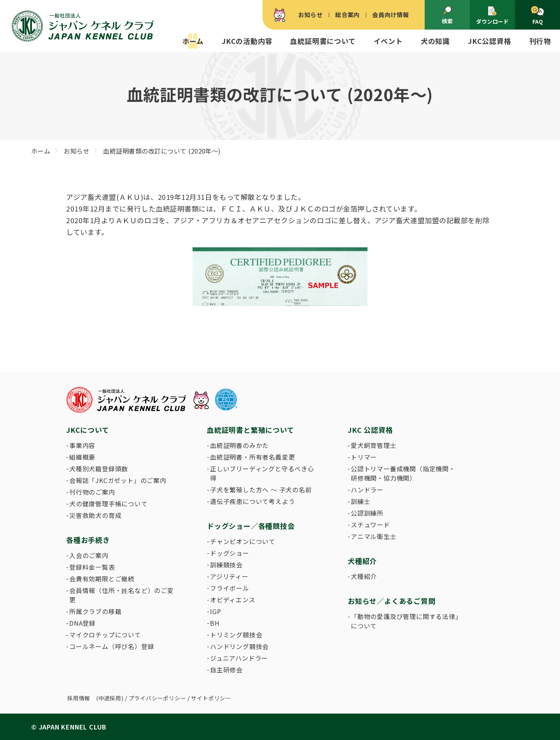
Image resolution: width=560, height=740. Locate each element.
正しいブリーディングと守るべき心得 (262, 473)
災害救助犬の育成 (95, 515)
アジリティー (229, 576)
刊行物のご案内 (92, 492)
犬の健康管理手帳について (108, 504)
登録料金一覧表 (92, 567)
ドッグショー (230, 553)
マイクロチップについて (105, 635)
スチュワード (370, 525)
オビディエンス (233, 600)
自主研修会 (226, 670)
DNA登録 (82, 623)
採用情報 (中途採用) (95, 698)
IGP (215, 611)
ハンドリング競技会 (239, 646)
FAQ (537, 16)
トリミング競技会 (236, 635)
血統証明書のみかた (239, 445)
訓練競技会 (226, 565)
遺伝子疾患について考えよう (252, 501)
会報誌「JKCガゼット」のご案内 (118, 480)
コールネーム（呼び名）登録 (112, 646)
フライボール (230, 588)
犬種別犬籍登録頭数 (99, 469)
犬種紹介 (364, 576)
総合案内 (347, 15)
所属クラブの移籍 (95, 611)
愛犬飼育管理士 (374, 445)
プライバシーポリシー (157, 698)
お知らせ (311, 15)
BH (215, 623)
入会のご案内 (89, 555)
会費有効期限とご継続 (102, 579)
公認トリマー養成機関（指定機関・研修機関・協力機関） (403, 473)
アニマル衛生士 (374, 536)
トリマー (364, 457)
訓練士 (360, 501)
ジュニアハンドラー (239, 658)
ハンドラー (367, 490)
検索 (447, 15)
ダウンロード (492, 15)
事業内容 (82, 445)
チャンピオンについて (243, 541)
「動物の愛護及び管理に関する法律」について (405, 621)
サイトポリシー (211, 698)
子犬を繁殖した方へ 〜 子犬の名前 (261, 490)
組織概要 (82, 457)
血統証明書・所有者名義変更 (252, 457)
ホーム (193, 41)
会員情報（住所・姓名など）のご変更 (122, 595)
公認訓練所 (367, 513)
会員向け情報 (391, 15)
